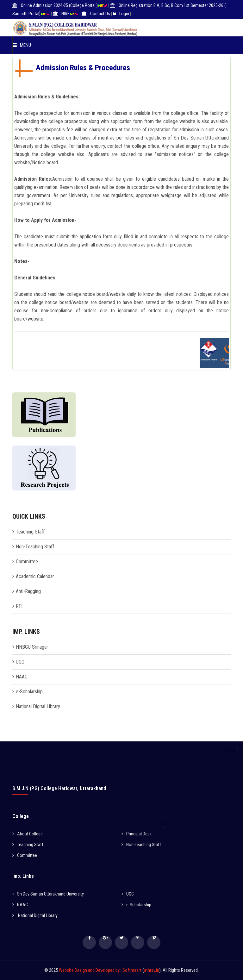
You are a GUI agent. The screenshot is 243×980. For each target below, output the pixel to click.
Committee (27, 562)
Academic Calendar (35, 576)
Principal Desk (137, 834)
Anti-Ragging (28, 591)
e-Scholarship (29, 692)
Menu (22, 45)
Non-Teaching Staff (35, 547)
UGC (20, 662)
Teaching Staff (30, 532)
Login (124, 14)
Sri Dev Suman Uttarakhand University (48, 894)
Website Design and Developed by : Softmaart (101, 970)
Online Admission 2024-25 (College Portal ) (59, 5)
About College (28, 834)
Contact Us (100, 14)
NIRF (65, 14)
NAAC (22, 677)
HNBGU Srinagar (32, 647)
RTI (19, 606)
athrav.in (152, 970)
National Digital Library (38, 706)
